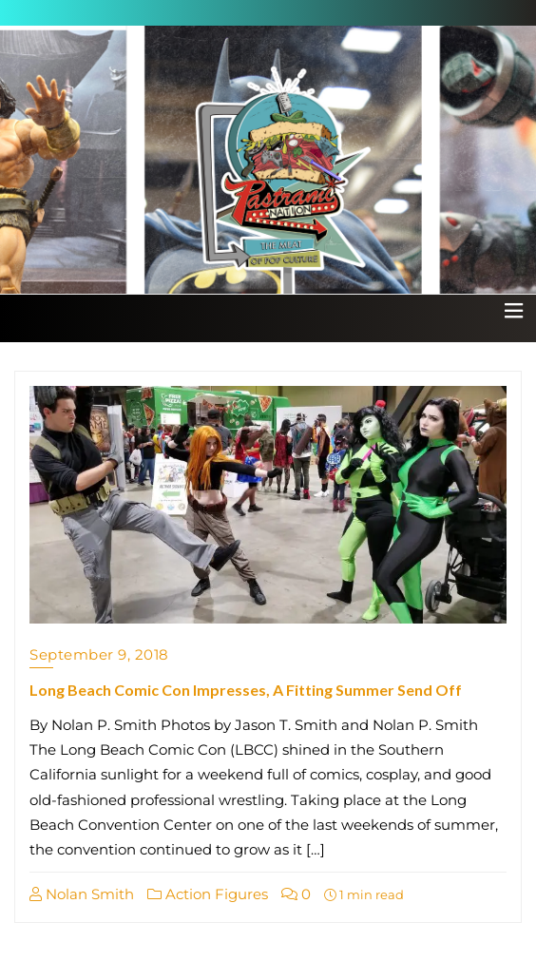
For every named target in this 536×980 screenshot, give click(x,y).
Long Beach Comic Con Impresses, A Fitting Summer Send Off (246, 690)
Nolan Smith (82, 894)
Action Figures (208, 894)
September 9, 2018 (99, 654)
